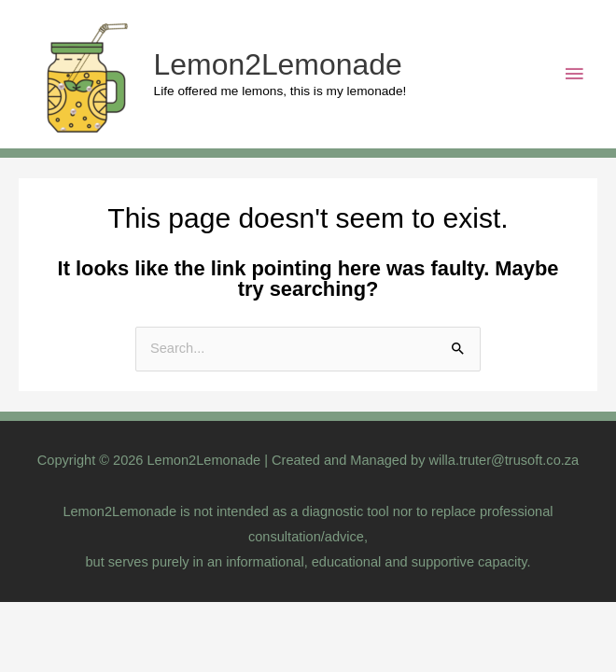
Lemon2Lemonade (278, 64)
